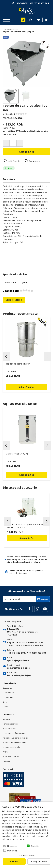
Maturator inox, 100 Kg (17, 454)
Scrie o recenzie (14, 300)
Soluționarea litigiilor (12, 747)
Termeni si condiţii (11, 724)
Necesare (12, 846)
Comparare (34, 161)
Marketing (12, 851)
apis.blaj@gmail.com (18, 660)
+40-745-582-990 (24, 3)
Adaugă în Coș (27, 538)
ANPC (5, 752)
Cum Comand (9, 693)
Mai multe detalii (27, 856)
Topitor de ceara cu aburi (18, 364)
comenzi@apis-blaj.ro (18, 668)
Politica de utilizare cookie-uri (15, 738)
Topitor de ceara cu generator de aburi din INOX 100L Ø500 (26, 526)
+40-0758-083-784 (36, 653)
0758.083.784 (42, 3)
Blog (5, 702)
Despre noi (8, 688)
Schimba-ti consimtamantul (14, 742)
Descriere (9, 179)
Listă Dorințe (14, 161)
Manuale (7, 719)
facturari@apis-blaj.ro (19, 675)
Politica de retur (10, 728)
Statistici (35, 846)
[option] (26, 64)
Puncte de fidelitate (11, 756)
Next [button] (47, 356)
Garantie (7, 761)
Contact (6, 707)
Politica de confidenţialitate (14, 733)
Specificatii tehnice (15, 274)
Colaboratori (8, 697)
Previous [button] (6, 356)
